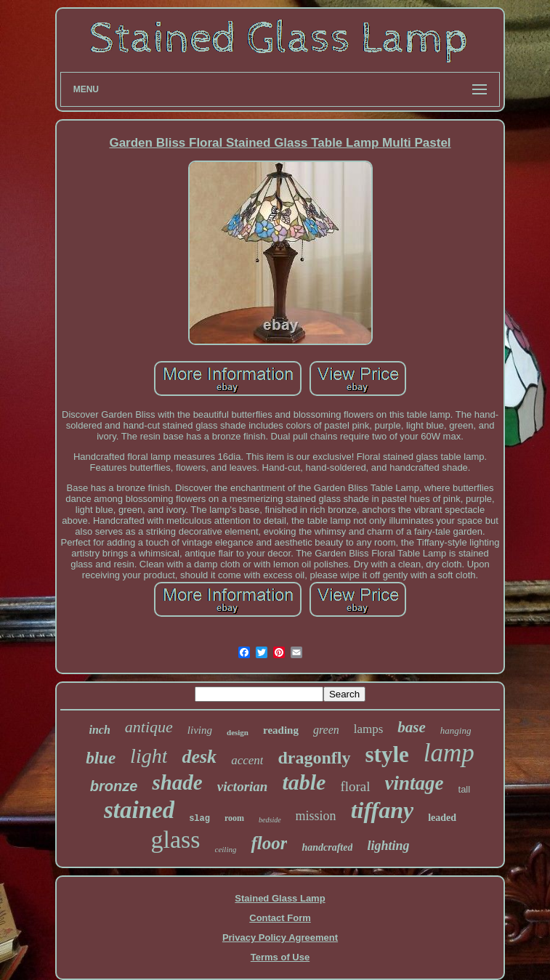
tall (465, 789)
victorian (243, 786)
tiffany (383, 810)
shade (177, 782)
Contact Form (280, 918)
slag (199, 819)
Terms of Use (280, 957)
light (149, 756)
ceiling (226, 849)
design (238, 732)
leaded (442, 818)
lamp (449, 753)
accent (247, 760)
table (304, 782)
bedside (270, 820)
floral (355, 786)
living (200, 730)
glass (176, 839)
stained (139, 810)
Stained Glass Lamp (280, 898)
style (387, 754)
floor (269, 843)
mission (316, 816)
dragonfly (314, 758)
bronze (114, 786)
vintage (414, 783)
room (234, 818)
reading (281, 730)
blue (101, 758)
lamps (369, 729)
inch (100, 730)
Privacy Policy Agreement (280, 938)
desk (199, 757)
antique (149, 727)
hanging (456, 730)
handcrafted (327, 847)
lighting (388, 846)
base (412, 727)
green (326, 730)
